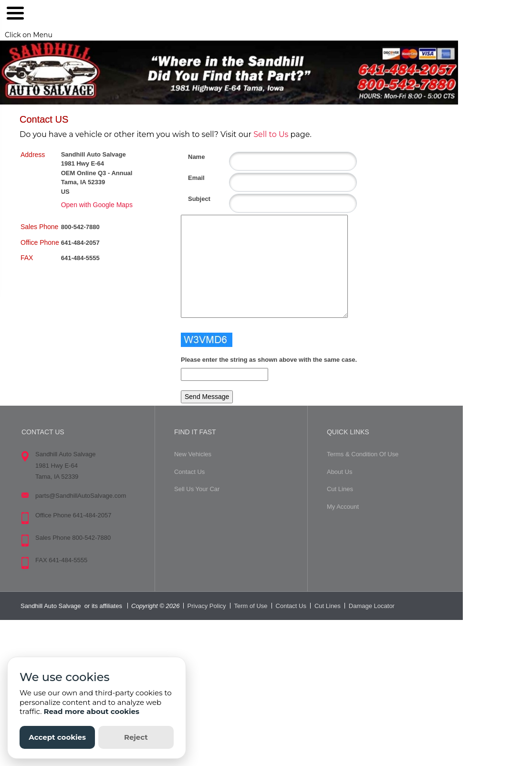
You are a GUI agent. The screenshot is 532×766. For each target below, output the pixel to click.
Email (192, 178)
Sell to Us (271, 134)
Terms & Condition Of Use (363, 454)
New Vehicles (193, 454)
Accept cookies (57, 737)
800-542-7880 (80, 227)
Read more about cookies (91, 711)
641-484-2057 (80, 243)
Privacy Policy (207, 606)
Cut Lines (340, 489)
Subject (192, 199)
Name (192, 157)
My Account (343, 507)
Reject (136, 737)
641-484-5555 (80, 258)
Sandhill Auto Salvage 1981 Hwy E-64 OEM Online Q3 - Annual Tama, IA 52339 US (97, 173)
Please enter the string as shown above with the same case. (269, 360)
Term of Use (251, 606)
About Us (339, 472)
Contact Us (189, 472)
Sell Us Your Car (197, 489)
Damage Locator (372, 606)
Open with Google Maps (97, 205)
